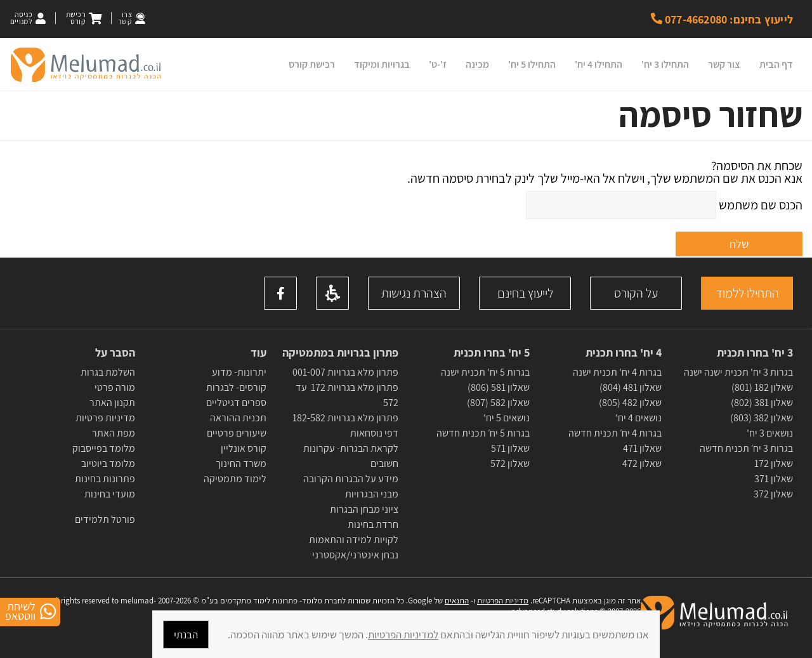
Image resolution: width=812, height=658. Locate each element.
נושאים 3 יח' (770, 433)
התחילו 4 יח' (599, 64)
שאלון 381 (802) (762, 403)
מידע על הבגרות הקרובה (351, 479)
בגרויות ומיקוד (382, 64)
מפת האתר (114, 433)
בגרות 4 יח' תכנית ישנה (617, 372)
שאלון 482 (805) (630, 403)
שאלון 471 (642, 448)
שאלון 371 (774, 479)
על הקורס (636, 293)
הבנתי (186, 635)
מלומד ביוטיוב (108, 464)
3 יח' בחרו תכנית (755, 353)
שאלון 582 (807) (498, 403)
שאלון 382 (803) (762, 418)
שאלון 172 (774, 464)
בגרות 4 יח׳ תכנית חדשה (615, 433)
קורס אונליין (244, 448)
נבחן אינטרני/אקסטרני (355, 555)
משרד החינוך (241, 464)
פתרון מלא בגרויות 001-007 (345, 372)
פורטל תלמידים (105, 519)
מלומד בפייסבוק (104, 448)
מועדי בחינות (110, 494)
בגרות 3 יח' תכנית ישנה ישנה (738, 372)
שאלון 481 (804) (631, 387)
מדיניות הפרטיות (503, 601)
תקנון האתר (112, 403)
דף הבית (776, 64)
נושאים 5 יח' (507, 418)
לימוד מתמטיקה (235, 479)
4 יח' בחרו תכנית (624, 353)
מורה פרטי (114, 387)
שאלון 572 (510, 464)
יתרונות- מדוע (239, 372)
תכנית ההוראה (237, 418)
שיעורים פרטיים (237, 433)
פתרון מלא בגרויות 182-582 (345, 418)
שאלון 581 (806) (499, 387)
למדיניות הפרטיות (403, 635)
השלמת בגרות (107, 372)
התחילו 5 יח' (532, 64)
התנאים (457, 601)
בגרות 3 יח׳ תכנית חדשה (746, 448)
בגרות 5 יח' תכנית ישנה (485, 372)
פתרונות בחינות (104, 479)
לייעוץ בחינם (525, 293)
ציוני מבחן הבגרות (364, 509)
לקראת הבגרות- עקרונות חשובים (351, 456)
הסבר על (115, 353)
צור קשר (724, 64)
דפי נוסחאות (374, 433)
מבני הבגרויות (372, 494)
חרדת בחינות (373, 524)
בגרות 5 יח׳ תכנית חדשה (483, 433)
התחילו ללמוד (747, 293)
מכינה (477, 64)
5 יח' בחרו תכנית (492, 353)
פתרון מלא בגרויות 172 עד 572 (347, 395)
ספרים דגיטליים (236, 403)
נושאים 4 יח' (638, 418)
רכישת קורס (312, 64)
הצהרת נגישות (414, 293)
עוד (257, 353)
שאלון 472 (642, 464)
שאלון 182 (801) (762, 387)
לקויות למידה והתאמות (354, 540)
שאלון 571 (510, 448)
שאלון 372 (773, 494)
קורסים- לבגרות (236, 387)
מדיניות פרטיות (105, 418)
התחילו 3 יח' (665, 64)
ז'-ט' (438, 64)
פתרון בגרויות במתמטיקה (340, 353)
